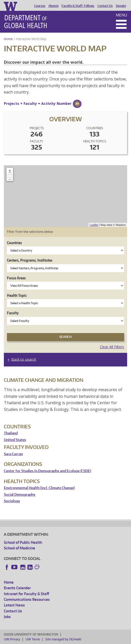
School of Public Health (23, 542)
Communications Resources (27, 599)
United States (15, 440)
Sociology (12, 501)
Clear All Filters (112, 347)
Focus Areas (16, 278)
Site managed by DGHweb (63, 639)
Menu (122, 15)
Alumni (53, 6)
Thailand (11, 433)
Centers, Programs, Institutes (30, 260)
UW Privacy (12, 639)
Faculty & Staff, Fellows (78, 6)
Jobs (7, 617)
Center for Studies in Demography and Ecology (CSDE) (47, 471)
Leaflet (94, 225)
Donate (121, 6)
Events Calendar (17, 588)
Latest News (14, 605)
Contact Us (105, 6)
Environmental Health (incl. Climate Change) (39, 488)
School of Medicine (19, 548)
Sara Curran (13, 454)
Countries (14, 243)
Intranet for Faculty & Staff (26, 594)
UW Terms (33, 639)
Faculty (13, 313)
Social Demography (20, 495)
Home (8, 39)
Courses (40, 6)
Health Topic (17, 295)
